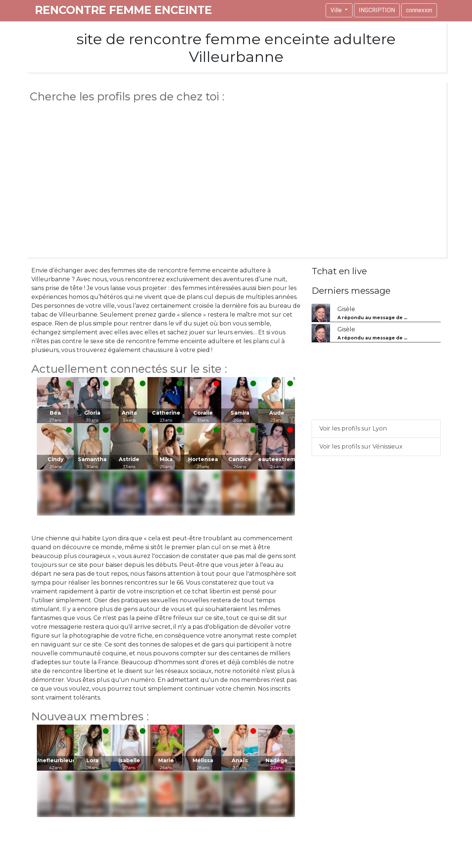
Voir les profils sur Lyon (353, 428)
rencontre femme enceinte (124, 10)
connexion (419, 10)
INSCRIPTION (377, 10)
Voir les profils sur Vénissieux (361, 447)
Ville (337, 10)
